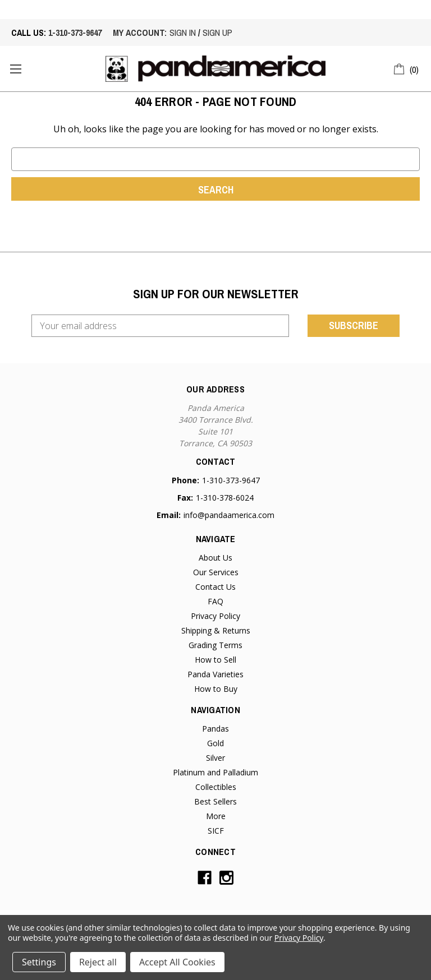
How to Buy (216, 689)
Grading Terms (215, 645)
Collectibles (216, 787)
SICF (216, 831)
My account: (140, 33)
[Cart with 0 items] (407, 68)
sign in (183, 33)
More (216, 816)
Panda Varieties (215, 674)
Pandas (215, 729)
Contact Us (215, 587)
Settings (39, 962)
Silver (215, 758)
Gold (215, 743)
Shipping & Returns (216, 630)
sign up (217, 33)
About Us (215, 558)
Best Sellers (215, 801)
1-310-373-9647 (75, 33)
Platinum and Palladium (215, 772)
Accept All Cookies (177, 962)
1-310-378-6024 (225, 498)
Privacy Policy (215, 616)
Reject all (98, 962)
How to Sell (215, 660)
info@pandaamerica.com (229, 515)
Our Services (216, 572)
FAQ (215, 601)
